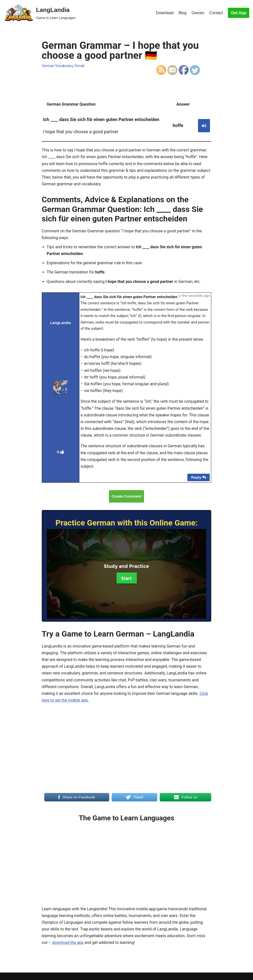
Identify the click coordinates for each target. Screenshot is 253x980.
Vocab (79, 66)
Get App (239, 13)
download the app (68, 943)
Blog (183, 13)
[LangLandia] (40, 13)
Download (165, 13)
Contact (216, 13)
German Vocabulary (57, 66)
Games (198, 13)
